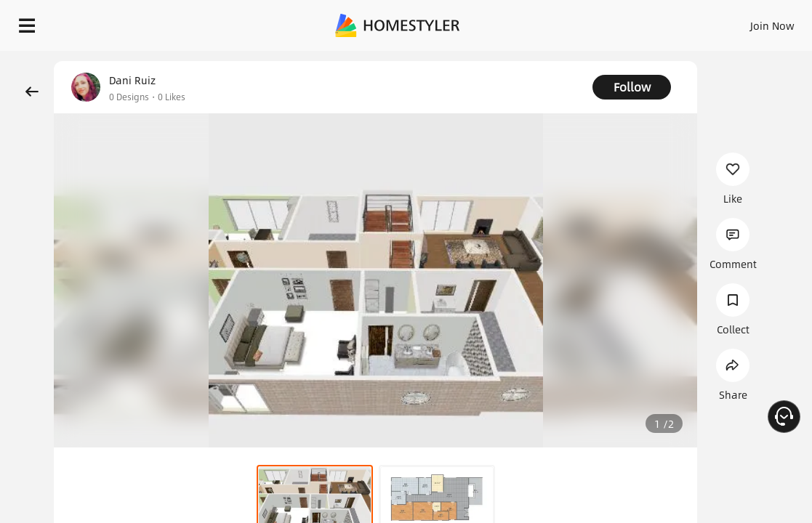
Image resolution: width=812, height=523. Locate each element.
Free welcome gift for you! (558, 58)
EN (686, 22)
